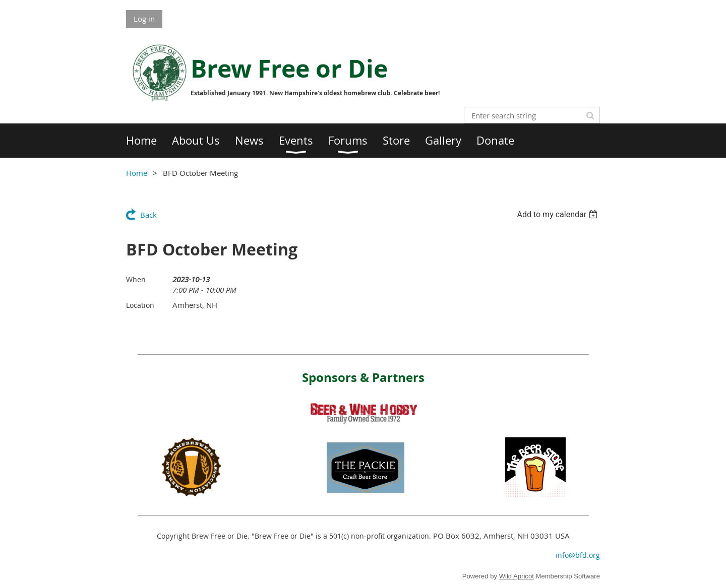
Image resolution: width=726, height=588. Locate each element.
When (136, 279)
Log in (144, 19)
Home (137, 173)
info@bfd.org (578, 555)
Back (148, 215)
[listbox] (558, 214)
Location (140, 305)
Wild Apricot (517, 576)
